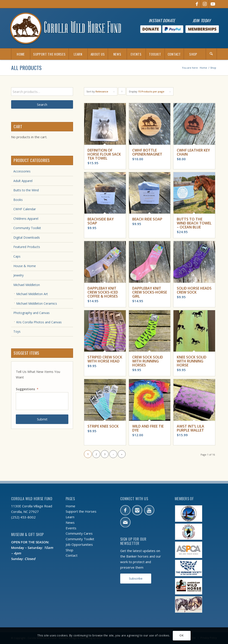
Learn (70, 517)
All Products (26, 68)
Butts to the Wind (26, 190)
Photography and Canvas (32, 313)
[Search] (211, 54)
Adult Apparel (23, 181)
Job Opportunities (79, 544)
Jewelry (18, 275)
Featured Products (27, 247)
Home (70, 506)
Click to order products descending (122, 92)
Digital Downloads (27, 237)
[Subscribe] (136, 579)
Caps (17, 256)
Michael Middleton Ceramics (37, 303)
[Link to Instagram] (205, 4)
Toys (17, 331)
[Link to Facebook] (197, 4)
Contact (72, 555)
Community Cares (79, 533)
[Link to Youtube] (213, 4)
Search (42, 104)
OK (181, 635)
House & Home (25, 266)
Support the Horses (81, 511)
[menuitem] (21, 54)
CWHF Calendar (25, 209)
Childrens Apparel (26, 219)
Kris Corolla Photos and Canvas (39, 322)
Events (71, 528)
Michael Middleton (27, 285)
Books (18, 200)
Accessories (22, 171)
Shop (69, 550)
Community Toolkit (27, 228)
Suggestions (27, 389)
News (70, 522)
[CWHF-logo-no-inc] (66, 28)
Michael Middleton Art (32, 294)
